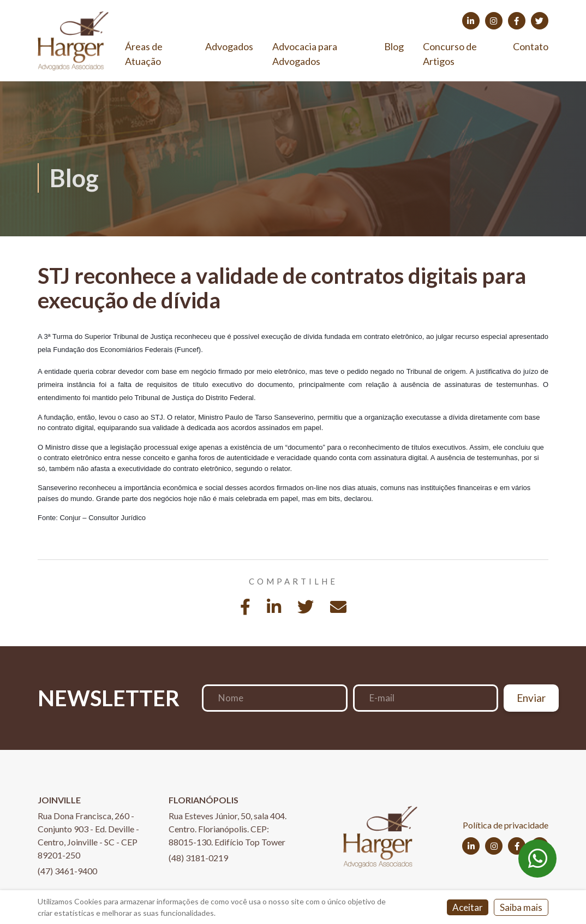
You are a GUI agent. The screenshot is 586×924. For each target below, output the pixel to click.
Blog (394, 46)
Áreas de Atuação (144, 54)
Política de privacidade (506, 825)
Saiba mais (521, 907)
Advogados (229, 46)
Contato (531, 46)
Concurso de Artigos (450, 54)
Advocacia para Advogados (305, 54)
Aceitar (468, 907)
